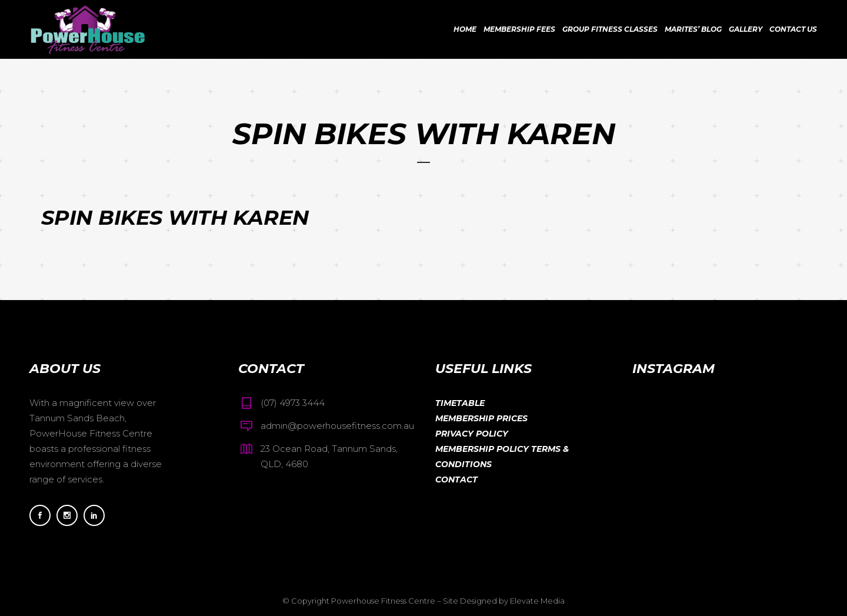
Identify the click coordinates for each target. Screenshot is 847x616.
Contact (456, 480)
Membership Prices (481, 418)
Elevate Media (537, 601)
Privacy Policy (472, 434)
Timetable (460, 403)
